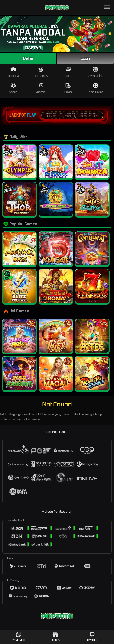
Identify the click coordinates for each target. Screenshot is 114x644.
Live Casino (96, 72)
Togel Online (95, 88)
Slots (68, 72)
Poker (68, 88)
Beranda (13, 72)
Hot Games (41, 72)
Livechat (92, 636)
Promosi (56, 636)
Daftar (28, 58)
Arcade (41, 88)
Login (85, 58)
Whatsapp (19, 636)
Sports (13, 88)
